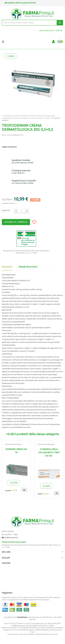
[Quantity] (21, 211)
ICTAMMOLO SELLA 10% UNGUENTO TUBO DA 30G (49, 452)
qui (56, 634)
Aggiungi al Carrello (16, 222)
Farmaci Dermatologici (13, 444)
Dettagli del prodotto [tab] (28, 267)
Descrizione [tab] (7, 267)
